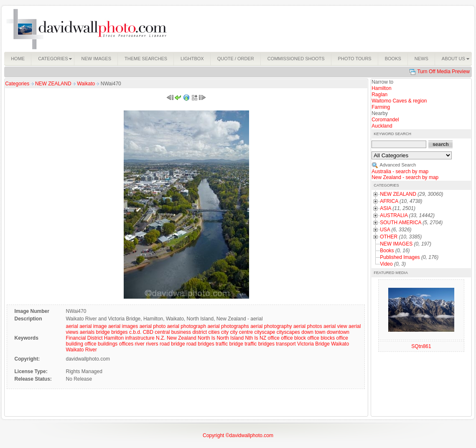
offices (126, 344)
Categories (17, 84)
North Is (206, 338)
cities (214, 332)
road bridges (200, 344)
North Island (230, 338)
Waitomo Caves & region (399, 101)
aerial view (335, 326)
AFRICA (389, 201)
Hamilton (114, 338)
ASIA (386, 208)
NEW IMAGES (396, 244)
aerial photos (308, 326)
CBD (148, 332)
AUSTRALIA (394, 215)
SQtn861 (421, 346)
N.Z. (161, 338)
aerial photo (153, 326)
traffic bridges (260, 344)
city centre (241, 332)
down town (313, 332)
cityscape (265, 332)
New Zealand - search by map (405, 177)
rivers (152, 344)
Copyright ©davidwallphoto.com (238, 435)
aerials (87, 332)
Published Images (400, 257)
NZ (263, 338)
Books (387, 251)
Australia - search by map (400, 172)
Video (386, 264)
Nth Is (251, 338)
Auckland (382, 126)
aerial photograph (187, 326)
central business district (181, 332)
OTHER (389, 237)
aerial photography (271, 326)
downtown (338, 332)
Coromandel (385, 120)
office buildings (101, 344)
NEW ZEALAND (54, 84)
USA (385, 230)
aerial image (93, 326)
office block (293, 338)
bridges (119, 332)
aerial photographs (228, 326)
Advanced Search (398, 165)
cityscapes (288, 332)
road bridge (172, 344)
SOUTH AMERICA (401, 223)
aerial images (123, 326)
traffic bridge (229, 344)
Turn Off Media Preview (443, 72)
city (225, 332)
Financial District (84, 338)
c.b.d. (135, 332)
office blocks (321, 338)
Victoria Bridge (313, 344)
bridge (103, 332)
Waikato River (81, 350)
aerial (72, 326)
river (140, 344)
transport (286, 344)
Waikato (87, 84)
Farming (381, 107)
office (273, 338)
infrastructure (140, 338)
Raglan (379, 95)
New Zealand (182, 338)
